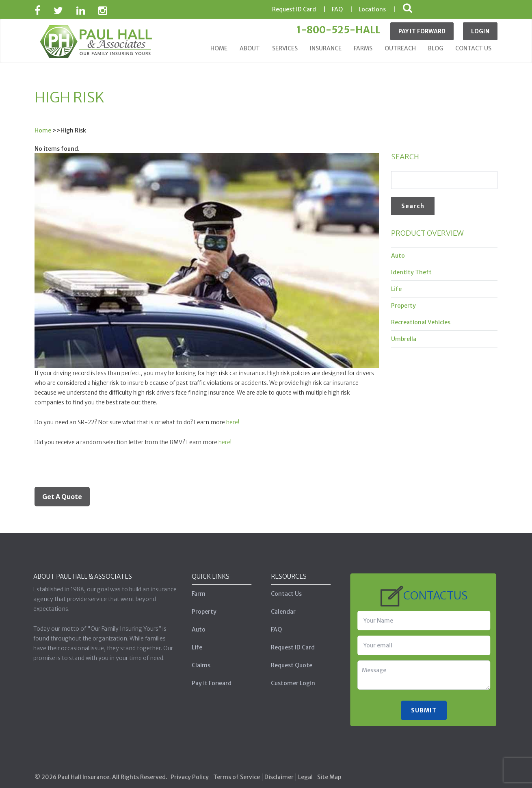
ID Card (294, 9)
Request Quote (285, 665)
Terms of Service (237, 771)
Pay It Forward (422, 31)
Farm (192, 594)
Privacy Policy (190, 771)
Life (396, 289)
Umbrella (404, 339)
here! (233, 422)
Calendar (277, 612)
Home (219, 48)
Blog (436, 48)
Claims (195, 665)
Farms (363, 48)
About (250, 48)
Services (285, 48)
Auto (398, 256)
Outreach (400, 48)
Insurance (326, 48)
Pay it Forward (205, 683)
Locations (372, 9)
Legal (305, 771)
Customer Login (287, 683)
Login (480, 31)
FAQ (337, 9)
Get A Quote (62, 497)
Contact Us (473, 48)
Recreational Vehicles (421, 322)
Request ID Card (286, 647)
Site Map (329, 771)
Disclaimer (279, 771)
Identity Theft (411, 272)
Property (403, 306)
